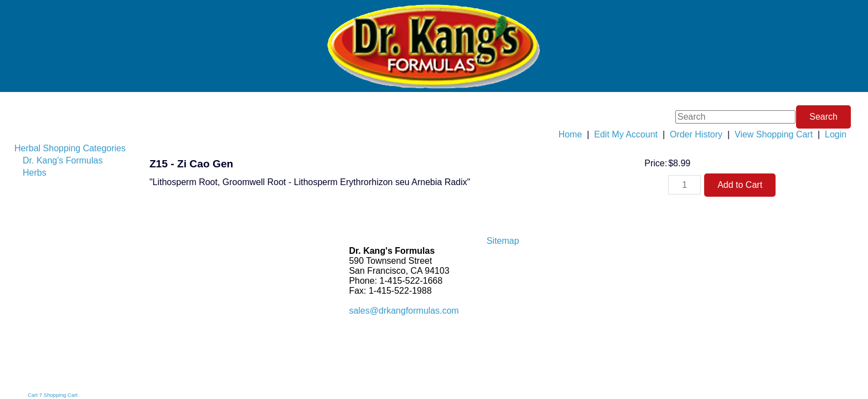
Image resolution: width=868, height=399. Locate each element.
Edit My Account (626, 134)
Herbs (35, 173)
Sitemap (503, 241)
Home (570, 134)
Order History (696, 134)
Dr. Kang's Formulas (63, 160)
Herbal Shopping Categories (70, 148)
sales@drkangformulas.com (404, 311)
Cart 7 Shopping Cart (53, 395)
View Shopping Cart (774, 134)
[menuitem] (73, 149)
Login (836, 134)
